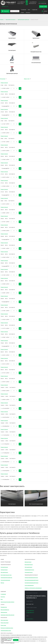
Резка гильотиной (5, 623)
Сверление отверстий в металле (7, 615)
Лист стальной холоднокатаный (36, 504)
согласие (9, 639)
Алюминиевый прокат (29, 570)
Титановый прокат (29, 573)
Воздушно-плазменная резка (7, 628)
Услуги (22, 13)
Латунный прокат (28, 567)
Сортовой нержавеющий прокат (32, 583)
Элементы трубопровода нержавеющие (33, 588)
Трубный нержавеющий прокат (31, 578)
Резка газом (3, 625)
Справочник (35, 10)
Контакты (28, 13)
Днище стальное (4, 83)
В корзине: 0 (44, 11)
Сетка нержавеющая (29, 586)
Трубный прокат (4, 570)
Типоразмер (3, 79)
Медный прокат (28, 562)
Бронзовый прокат (29, 565)
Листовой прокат (12, 504)
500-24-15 (33, 2)
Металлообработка (5, 610)
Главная (2, 20)
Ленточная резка (4, 620)
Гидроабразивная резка (6, 631)
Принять (16, 640)
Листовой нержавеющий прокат (32, 580)
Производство (4, 607)
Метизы (2, 583)
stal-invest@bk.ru (42, 2)
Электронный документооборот (7, 602)
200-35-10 (21, 2)
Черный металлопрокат (11, 20)
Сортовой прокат (4, 567)
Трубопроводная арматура (23, 20)
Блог (29, 10)
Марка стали (27, 79)
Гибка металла (4, 612)
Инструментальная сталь (6, 575)
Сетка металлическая (5, 580)
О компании (24, 10)
